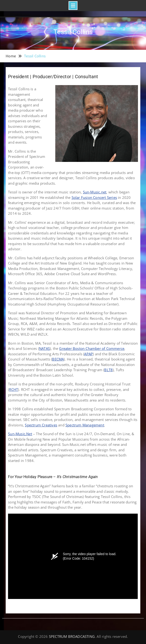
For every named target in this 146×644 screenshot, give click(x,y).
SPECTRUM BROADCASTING (72, 636)
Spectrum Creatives (41, 425)
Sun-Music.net (95, 192)
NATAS (44, 348)
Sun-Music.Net (20, 434)
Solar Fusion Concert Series (94, 197)
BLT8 (108, 370)
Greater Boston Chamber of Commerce (92, 348)
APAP (88, 354)
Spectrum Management (85, 425)
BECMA (58, 359)
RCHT (13, 389)
